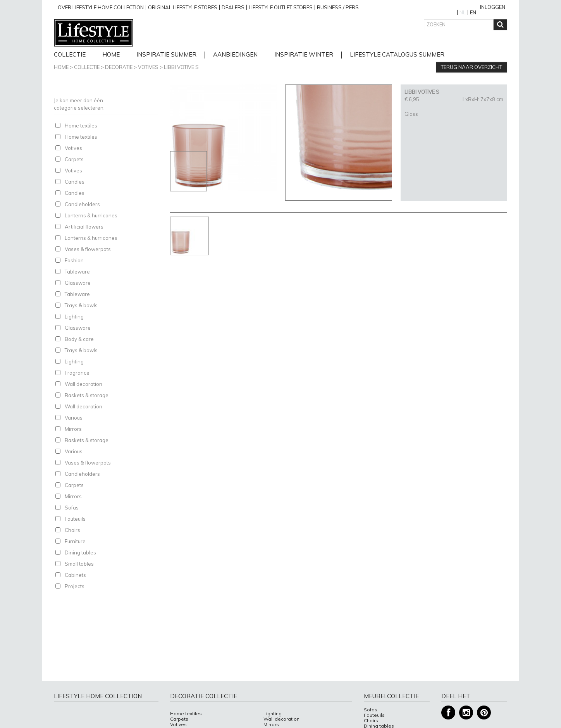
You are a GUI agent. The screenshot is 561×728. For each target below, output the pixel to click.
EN (473, 12)
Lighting (74, 317)
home (111, 55)
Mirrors (73, 429)
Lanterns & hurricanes (91, 215)
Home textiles (81, 126)
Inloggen (493, 7)
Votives (148, 67)
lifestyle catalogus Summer (397, 55)
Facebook (448, 713)
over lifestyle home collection (101, 7)
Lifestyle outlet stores (281, 7)
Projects (75, 586)
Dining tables (80, 552)
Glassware (78, 283)
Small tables (79, 564)
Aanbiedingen (235, 55)
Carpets (74, 159)
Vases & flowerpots (88, 249)
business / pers (338, 7)
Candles (75, 182)
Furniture (75, 541)
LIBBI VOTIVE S (181, 67)
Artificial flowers (84, 227)
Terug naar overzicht (472, 67)
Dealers (233, 7)
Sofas (72, 508)
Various (74, 418)
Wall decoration (83, 384)
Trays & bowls (81, 305)
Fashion (74, 260)
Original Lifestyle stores (183, 7)
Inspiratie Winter (304, 55)
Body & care (79, 339)
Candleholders (82, 204)
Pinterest (484, 713)
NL (463, 12)
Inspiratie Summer (166, 55)
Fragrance (77, 373)
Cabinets (75, 575)
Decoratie (119, 67)
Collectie (70, 55)
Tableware (77, 272)
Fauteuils (75, 519)
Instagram (466, 713)
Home (61, 67)
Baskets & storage (87, 395)
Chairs (72, 530)
